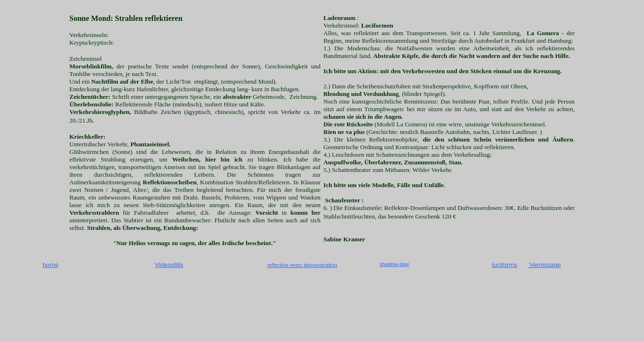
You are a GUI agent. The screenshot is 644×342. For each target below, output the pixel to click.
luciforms (505, 265)
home (51, 265)
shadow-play (394, 264)
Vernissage (544, 265)
